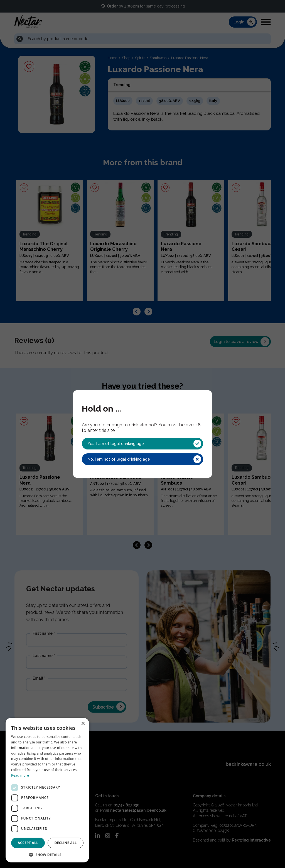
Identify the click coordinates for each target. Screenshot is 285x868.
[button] (47, 854)
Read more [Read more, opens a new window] (20, 775)
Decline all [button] (66, 843)
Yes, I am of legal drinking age (144, 444)
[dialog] (47, 790)
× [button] (83, 724)
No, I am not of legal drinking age (144, 459)
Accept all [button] (28, 843)
